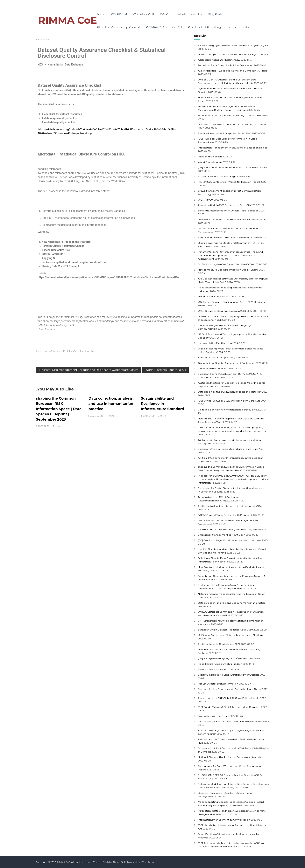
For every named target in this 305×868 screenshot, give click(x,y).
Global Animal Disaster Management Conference (226, 363)
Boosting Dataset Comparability (216, 358)
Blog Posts (215, 14)
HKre (58, 426)
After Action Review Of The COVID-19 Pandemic (225, 237)
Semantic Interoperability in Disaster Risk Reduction (228, 211)
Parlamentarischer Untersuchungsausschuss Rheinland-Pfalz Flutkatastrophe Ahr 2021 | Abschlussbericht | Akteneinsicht (231, 255)
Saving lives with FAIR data (213, 716)
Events (231, 27)
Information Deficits (60, 351)
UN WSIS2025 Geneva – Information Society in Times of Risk (233, 220)
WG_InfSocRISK (144, 14)
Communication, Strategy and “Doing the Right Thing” (230, 689)
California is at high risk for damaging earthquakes (227, 410)
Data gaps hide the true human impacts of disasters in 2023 (233, 392)
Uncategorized (88, 351)
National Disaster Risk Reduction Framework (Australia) (230, 757)
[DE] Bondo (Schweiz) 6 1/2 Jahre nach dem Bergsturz (229, 401)
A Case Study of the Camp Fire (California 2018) (225, 529)
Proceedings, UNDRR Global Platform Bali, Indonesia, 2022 (232, 698)
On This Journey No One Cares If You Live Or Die (226, 264)
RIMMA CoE (68, 20)
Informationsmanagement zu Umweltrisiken (224, 820)
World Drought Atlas (210, 162)
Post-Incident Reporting (204, 27)
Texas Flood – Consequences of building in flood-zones (230, 115)
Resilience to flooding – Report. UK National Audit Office (230, 506)
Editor (246, 27)
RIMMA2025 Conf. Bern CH (164, 27)
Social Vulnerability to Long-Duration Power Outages (229, 675)
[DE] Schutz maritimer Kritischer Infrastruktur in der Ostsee (232, 167)
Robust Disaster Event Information (218, 684)
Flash (106, 862)
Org (75, 351)
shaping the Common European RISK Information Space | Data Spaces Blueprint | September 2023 (59, 409)
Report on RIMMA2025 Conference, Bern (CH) (224, 205)
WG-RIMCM (119, 14)
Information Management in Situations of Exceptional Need (233, 148)
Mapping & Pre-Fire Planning (215, 343)
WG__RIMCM (205, 200)
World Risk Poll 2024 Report (214, 296)
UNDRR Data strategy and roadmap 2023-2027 (225, 311)
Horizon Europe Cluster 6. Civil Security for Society (227, 54)
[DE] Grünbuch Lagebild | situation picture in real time (229, 540)
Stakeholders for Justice (212, 669)
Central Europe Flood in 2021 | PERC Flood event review (230, 721)
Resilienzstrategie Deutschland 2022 (219, 644)
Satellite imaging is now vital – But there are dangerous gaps (233, 45)
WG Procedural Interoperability (181, 14)
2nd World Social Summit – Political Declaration (226, 65)
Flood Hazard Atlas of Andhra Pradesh (220, 664)
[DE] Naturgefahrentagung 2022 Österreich (223, 658)
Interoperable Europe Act (213, 368)
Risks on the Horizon (210, 157)
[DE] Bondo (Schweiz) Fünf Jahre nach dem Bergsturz (229, 707)
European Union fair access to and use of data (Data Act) (231, 449)
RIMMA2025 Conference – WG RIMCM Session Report (229, 182)
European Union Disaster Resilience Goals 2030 (225, 630)
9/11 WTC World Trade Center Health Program (224, 515)
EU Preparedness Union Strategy (217, 176)
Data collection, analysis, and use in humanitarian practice (111, 404)
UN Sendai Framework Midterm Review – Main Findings (230, 635)
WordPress (147, 862)
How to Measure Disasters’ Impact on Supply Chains (228, 270)
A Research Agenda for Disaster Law (219, 60)
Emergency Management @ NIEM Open (221, 535)
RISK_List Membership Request (119, 27)
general (43, 351)
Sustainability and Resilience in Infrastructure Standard (162, 404)
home (101, 14)
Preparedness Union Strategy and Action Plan (224, 133)
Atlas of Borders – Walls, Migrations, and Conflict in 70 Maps (232, 71)
